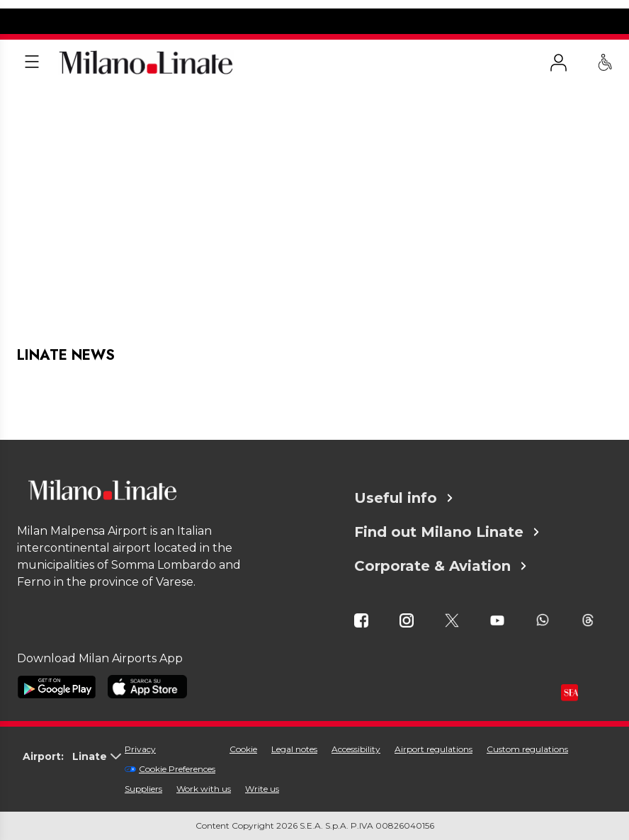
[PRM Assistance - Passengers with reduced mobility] (605, 62)
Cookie (243, 749)
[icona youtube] (497, 620)
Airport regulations (433, 749)
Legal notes (294, 749)
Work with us (204, 789)
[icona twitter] (452, 620)
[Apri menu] (32, 62)
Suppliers (143, 789)
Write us (262, 789)
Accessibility (356, 749)
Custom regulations (527, 749)
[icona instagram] (407, 620)
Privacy (140, 749)
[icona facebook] (361, 620)
